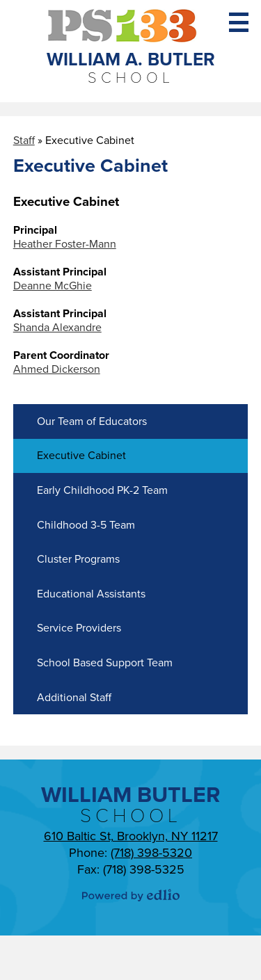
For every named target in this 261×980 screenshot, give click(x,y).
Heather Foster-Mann (65, 244)
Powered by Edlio (131, 895)
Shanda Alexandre (57, 328)
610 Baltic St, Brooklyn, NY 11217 (131, 836)
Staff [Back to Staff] (24, 140)
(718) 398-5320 (151, 853)
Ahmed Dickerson (57, 369)
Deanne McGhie (53, 286)
